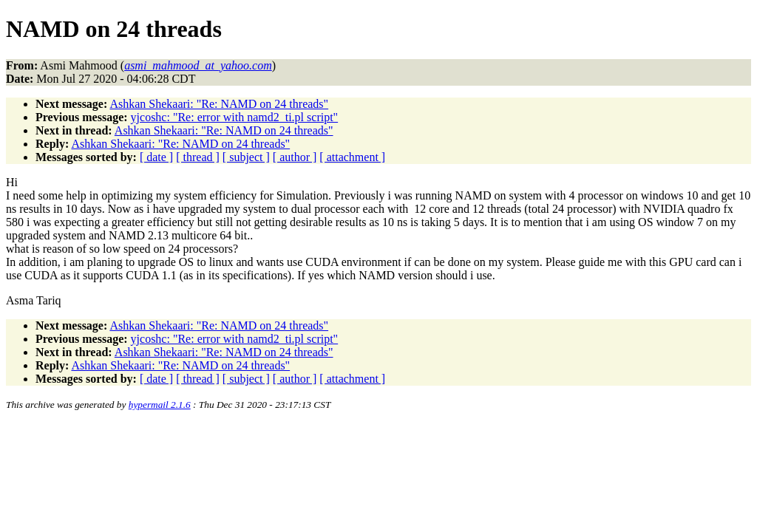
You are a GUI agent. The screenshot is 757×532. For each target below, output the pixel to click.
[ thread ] (198, 157)
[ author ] (295, 157)
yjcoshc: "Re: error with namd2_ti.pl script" (235, 117)
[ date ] (156, 157)
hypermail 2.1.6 (160, 405)
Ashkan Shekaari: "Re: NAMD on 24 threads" (219, 104)
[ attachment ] (352, 157)
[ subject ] (246, 157)
